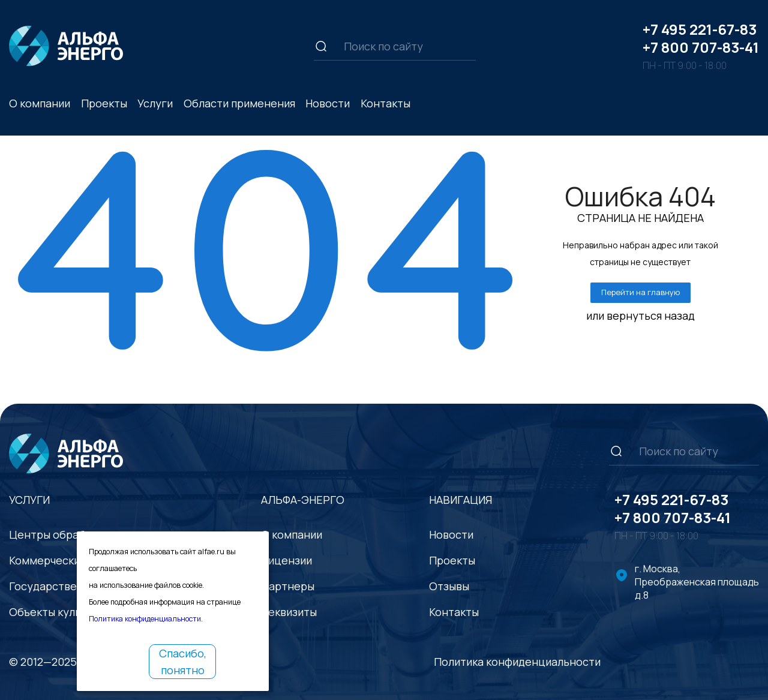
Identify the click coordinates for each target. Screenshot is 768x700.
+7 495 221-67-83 (700, 29)
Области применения (239, 103)
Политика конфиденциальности (517, 662)
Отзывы (449, 586)
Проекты (104, 103)
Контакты (385, 103)
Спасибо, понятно (183, 662)
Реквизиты (289, 612)
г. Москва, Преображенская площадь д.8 (697, 582)
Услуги (155, 103)
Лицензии (286, 560)
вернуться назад (651, 316)
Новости (328, 103)
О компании (40, 103)
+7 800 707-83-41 (701, 47)
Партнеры (288, 586)
